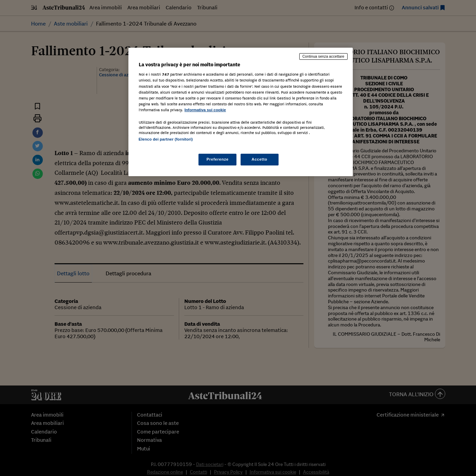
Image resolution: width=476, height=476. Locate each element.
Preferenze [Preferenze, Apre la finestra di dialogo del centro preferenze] (217, 159)
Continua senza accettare (323, 56)
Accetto (260, 159)
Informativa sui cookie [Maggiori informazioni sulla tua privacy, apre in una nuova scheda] (205, 110)
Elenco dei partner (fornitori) (166, 139)
